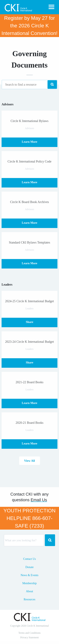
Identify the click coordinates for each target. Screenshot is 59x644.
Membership (29, 583)
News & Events (29, 575)
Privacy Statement (29, 637)
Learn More (29, 142)
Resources (30, 599)
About (29, 591)
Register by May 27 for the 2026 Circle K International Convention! (30, 26)
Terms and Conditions (29, 633)
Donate (30, 567)
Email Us (39, 500)
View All (29, 461)
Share (29, 322)
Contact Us (29, 559)
